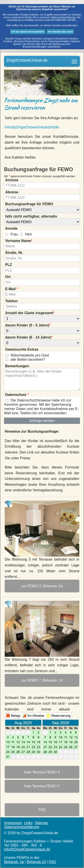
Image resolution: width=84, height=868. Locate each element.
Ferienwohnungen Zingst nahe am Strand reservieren (41, 104)
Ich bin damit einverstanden (28, 32)
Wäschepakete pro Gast (30, 355)
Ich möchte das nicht (60, 32)
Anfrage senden (42, 421)
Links (28, 823)
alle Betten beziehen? (28, 359)
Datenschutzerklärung (63, 17)
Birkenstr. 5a (14, 862)
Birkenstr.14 (36, 862)
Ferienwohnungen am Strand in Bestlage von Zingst (75, 60)
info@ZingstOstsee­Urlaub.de (27, 849)
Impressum (13, 823)
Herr (29, 234)
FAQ (52, 862)
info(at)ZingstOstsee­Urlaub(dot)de (32, 127)
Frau (14, 234)
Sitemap (41, 823)
